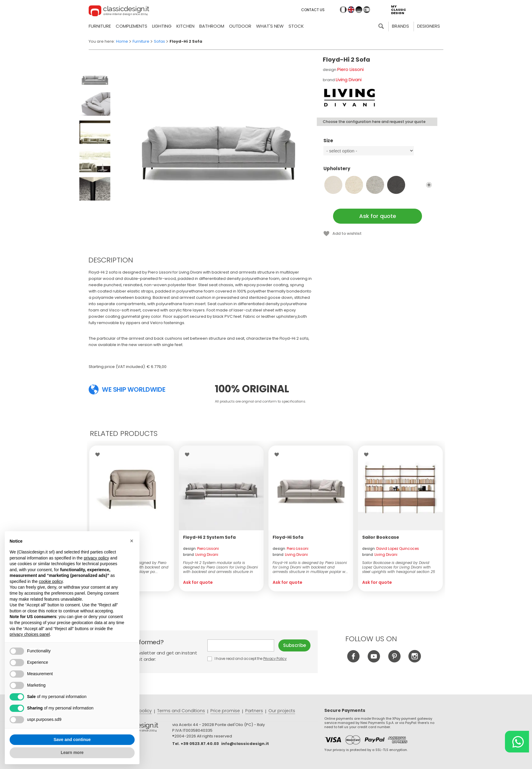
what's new (270, 26)
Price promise (225, 711)
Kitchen (185, 26)
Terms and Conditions (181, 711)
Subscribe (295, 645)
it (343, 10)
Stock (296, 26)
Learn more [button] (72, 752)
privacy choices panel (30, 634)
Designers (429, 26)
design (201, 548)
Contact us (313, 10)
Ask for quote (378, 216)
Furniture (100, 26)
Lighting (162, 26)
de (359, 10)
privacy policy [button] (96, 558)
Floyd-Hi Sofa (288, 537)
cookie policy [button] (51, 581)
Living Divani (349, 80)
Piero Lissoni (350, 69)
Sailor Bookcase (381, 537)
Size (378, 143)
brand (201, 555)
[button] (132, 541)
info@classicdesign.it (245, 744)
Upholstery (378, 171)
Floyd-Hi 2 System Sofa (209, 537)
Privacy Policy (275, 659)
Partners (254, 711)
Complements (131, 26)
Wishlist (99, 455)
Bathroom (212, 26)
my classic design (399, 10)
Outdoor (240, 26)
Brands (401, 26)
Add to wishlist (347, 233)
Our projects (282, 711)
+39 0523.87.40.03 (200, 744)
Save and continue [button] (72, 740)
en (351, 10)
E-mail (241, 645)
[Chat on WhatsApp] (517, 742)
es (367, 10)
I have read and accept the (247, 659)
